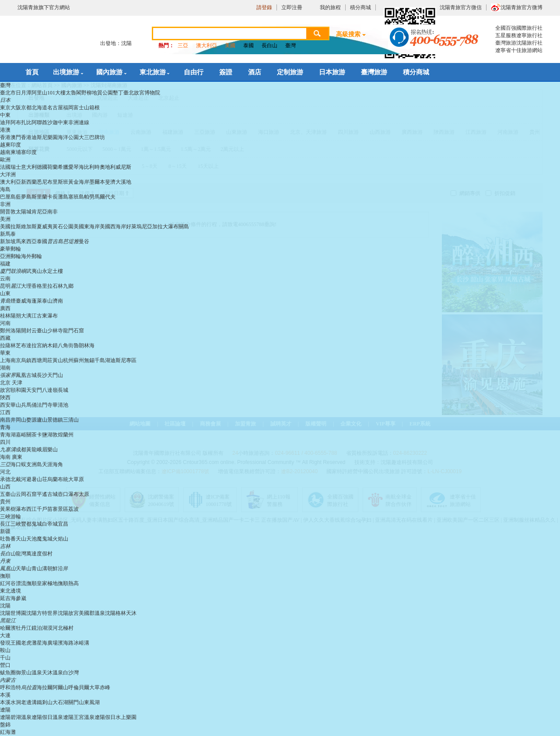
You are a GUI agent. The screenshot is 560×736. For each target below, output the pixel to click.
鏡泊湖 (39, 628)
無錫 (89, 360)
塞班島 (76, 197)
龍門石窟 (73, 331)
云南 (5, 279)
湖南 (5, 368)
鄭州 (5, 331)
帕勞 (89, 197)
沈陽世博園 (13, 613)
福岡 (68, 108)
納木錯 (50, 345)
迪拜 (5, 122)
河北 (5, 472)
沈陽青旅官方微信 (461, 7)
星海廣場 (47, 643)
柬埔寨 (18, 152)
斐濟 (110, 182)
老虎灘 (29, 643)
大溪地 (123, 182)
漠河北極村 (60, 628)
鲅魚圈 (8, 673)
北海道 (39, 108)
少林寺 (55, 331)
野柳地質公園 (97, 93)
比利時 (92, 167)
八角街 (66, 345)
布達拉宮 (31, 345)
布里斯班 (58, 182)
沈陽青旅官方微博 (521, 7)
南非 (52, 212)
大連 (5, 635)
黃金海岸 (79, 182)
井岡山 (18, 420)
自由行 (194, 72)
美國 (230, 45)
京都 (26, 108)
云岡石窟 (26, 494)
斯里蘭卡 (42, 197)
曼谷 (84, 241)
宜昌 (63, 524)
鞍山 (5, 650)
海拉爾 (45, 687)
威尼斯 (123, 167)
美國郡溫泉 (92, 613)
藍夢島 (24, 197)
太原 (84, 494)
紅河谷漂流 (13, 583)
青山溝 (39, 569)
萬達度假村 (39, 554)
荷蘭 (52, 167)
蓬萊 (37, 301)
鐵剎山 (45, 702)
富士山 (81, 108)
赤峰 (105, 687)
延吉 (5, 598)
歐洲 (5, 160)
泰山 (47, 301)
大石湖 (60, 702)
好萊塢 (134, 227)
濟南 (58, 301)
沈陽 (5, 606)
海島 (5, 189)
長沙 (42, 375)
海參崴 (18, 598)
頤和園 (18, 390)
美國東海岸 (87, 227)
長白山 (269, 45)
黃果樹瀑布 (13, 509)
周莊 (47, 360)
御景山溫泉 (29, 673)
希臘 (63, 167)
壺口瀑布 (68, 494)
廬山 (42, 420)
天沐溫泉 (52, 673)
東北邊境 (10, 591)
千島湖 (102, 360)
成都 (21, 450)
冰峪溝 (81, 643)
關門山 (76, 702)
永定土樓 (52, 271)
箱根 (94, 108)
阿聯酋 (39, 122)
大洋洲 (8, 174)
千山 (5, 658)
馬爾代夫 (105, 197)
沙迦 (52, 122)
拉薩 (5, 345)
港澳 (5, 130)
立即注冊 (292, 7)
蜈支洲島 (31, 464)
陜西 (5, 398)
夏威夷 (45, 227)
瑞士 (16, 167)
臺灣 (290, 45)
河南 (5, 323)
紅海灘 (8, 732)
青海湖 (8, 435)
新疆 (5, 531)
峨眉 (42, 450)
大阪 (16, 108)
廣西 (5, 308)
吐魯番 (8, 539)
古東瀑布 (47, 316)
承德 (5, 479)
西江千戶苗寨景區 (47, 509)
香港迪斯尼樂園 (39, 137)
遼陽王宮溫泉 (79, 717)
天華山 (24, 569)
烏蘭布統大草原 (66, 479)
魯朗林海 (84, 345)
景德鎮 (55, 420)
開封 (26, 331)
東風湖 (92, 702)
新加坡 (8, 241)
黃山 (58, 360)
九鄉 (68, 286)
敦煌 (58, 435)
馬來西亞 (26, 241)
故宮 (5, 390)
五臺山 (8, 494)
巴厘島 (8, 197)
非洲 (5, 204)
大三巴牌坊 (92, 137)
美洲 (5, 219)
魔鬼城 (45, 539)
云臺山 (39, 331)
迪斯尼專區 (123, 360)
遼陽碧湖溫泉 (16, 717)
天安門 (34, 390)
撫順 (5, 576)
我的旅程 (330, 7)
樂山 (52, 450)
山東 (5, 293)
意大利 (29, 167)
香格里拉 (42, 286)
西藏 (5, 338)
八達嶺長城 (55, 390)
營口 (5, 665)
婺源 (31, 420)
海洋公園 (68, 137)
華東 (5, 353)
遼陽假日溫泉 (47, 717)
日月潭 (24, 93)
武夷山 (34, 271)
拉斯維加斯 (24, 227)
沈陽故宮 (68, 613)
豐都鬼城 (31, 524)
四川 (5, 442)
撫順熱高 (68, 583)
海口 (16, 464)
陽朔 (16, 316)
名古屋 (55, 108)
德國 (42, 167)
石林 (58, 286)
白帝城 (50, 524)
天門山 (55, 375)
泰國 (248, 45)
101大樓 (56, 93)
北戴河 (18, 479)
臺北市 (8, 93)
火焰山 (60, 539)
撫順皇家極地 (42, 583)
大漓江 (29, 316)
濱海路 (66, 643)
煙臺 (16, 301)
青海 (5, 427)
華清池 (60, 405)
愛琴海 (76, 167)
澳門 (16, 137)
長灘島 (60, 197)
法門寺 (45, 405)
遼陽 (5, 710)
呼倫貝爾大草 (84, 687)
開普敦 (8, 212)
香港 (5, 137)
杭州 (68, 360)
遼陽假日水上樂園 (115, 717)
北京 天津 (11, 383)
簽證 (226, 72)
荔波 (73, 509)
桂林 (5, 316)
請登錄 (264, 7)
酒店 (255, 72)
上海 (5, 360)
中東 (5, 115)
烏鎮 (26, 360)
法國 (5, 167)
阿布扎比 (21, 122)
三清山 (71, 420)
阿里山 (39, 93)
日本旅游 (332, 72)
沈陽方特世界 (42, 613)
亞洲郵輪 (10, 256)
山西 (5, 487)
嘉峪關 (24, 435)
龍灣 (21, 554)
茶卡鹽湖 (42, 435)
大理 (26, 286)
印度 (31, 152)
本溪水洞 (10, 702)
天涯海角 (52, 464)
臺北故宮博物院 (142, 93)
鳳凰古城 (26, 375)
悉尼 (42, 182)
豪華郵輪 (10, 249)
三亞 (183, 45)
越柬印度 (10, 145)
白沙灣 (71, 673)
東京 (5, 108)
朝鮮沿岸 (58, 569)
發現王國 (10, 643)
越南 (5, 152)
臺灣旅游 (374, 72)
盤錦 (5, 725)
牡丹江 (24, 628)
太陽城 (24, 212)
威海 (26, 301)
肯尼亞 (39, 212)
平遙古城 (47, 494)
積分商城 (360, 7)
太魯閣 (73, 93)
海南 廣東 (11, 457)
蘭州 (68, 435)
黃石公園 (63, 227)
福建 (5, 264)
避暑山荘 (37, 479)
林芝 (16, 345)
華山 (16, 405)
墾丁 (118, 93)
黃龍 (31, 450)
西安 (5, 405)
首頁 (32, 72)
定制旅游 (290, 72)
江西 (5, 412)
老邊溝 (29, 702)
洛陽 (16, 331)
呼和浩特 (10, 687)
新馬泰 (8, 234)
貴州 (5, 502)
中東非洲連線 (73, 122)
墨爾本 (97, 182)
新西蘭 (29, 182)
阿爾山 (60, 687)
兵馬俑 (29, 405)
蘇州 (79, 360)
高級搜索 (348, 34)
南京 (16, 360)
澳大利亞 (206, 45)
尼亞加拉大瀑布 (160, 227)
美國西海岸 (113, 227)
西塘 (37, 360)
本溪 (5, 695)
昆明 (5, 286)
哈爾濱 (8, 628)
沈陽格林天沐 (121, 613)
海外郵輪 (31, 256)
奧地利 (108, 167)
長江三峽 (10, 524)
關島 (184, 227)
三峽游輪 (10, 516)
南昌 (5, 420)
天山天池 (26, 539)
